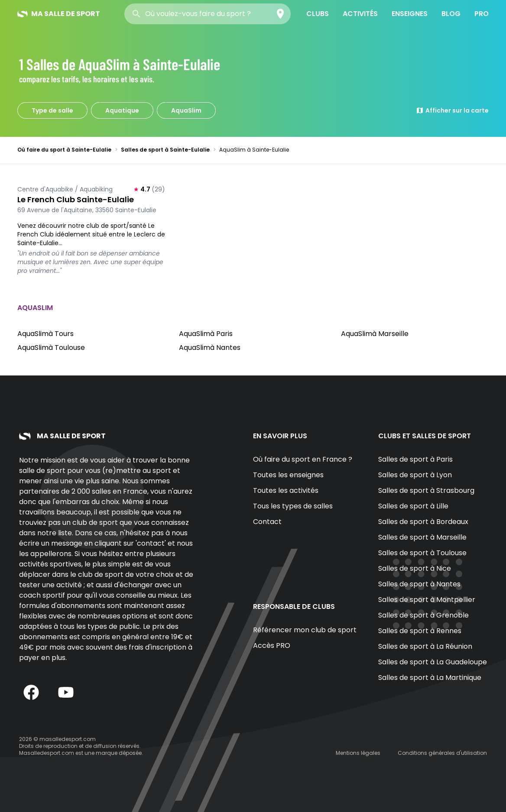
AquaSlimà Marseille (375, 334)
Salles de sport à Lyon (415, 475)
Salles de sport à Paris (415, 459)
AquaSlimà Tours (45, 334)
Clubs (318, 14)
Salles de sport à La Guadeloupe (433, 662)
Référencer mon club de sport (305, 630)
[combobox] (208, 14)
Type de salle (52, 110)
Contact (267, 522)
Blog (451, 14)
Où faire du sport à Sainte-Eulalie (64, 150)
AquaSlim (186, 110)
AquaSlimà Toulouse (51, 348)
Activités (360, 14)
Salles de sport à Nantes (419, 584)
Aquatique (122, 110)
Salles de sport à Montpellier (427, 600)
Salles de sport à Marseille (422, 537)
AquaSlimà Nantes (210, 348)
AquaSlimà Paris (206, 334)
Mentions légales (358, 753)
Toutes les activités (286, 490)
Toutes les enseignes (288, 475)
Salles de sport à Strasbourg (426, 490)
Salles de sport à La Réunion (425, 646)
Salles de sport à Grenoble (423, 615)
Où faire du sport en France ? (303, 459)
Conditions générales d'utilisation (442, 753)
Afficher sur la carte (452, 110)
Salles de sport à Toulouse (422, 553)
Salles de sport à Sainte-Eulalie (165, 150)
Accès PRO (272, 645)
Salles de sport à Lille (413, 506)
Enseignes (410, 14)
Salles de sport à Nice (415, 568)
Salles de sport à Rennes (420, 631)
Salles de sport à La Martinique (430, 678)
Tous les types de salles (293, 506)
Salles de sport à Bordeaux (423, 522)
